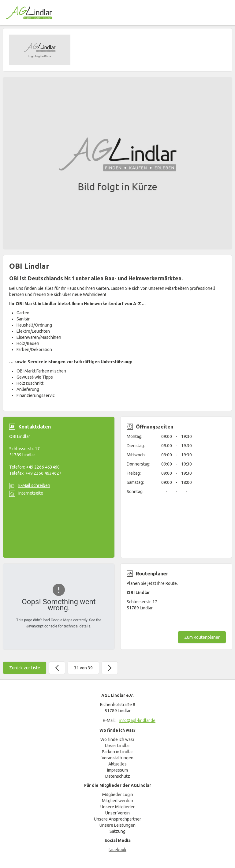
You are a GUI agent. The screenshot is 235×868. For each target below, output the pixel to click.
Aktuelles (117, 764)
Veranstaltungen (117, 758)
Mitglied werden (117, 801)
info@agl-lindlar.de (137, 720)
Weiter (110, 668)
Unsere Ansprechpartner (117, 819)
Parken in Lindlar (117, 752)
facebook (117, 850)
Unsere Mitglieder (117, 807)
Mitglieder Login (118, 795)
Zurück (57, 668)
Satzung (117, 831)
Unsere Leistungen (117, 825)
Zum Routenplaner (202, 637)
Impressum (117, 770)
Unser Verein (117, 813)
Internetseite (31, 493)
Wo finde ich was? (117, 739)
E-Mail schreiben (34, 485)
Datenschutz (118, 776)
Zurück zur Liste (25, 668)
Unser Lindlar (117, 746)
